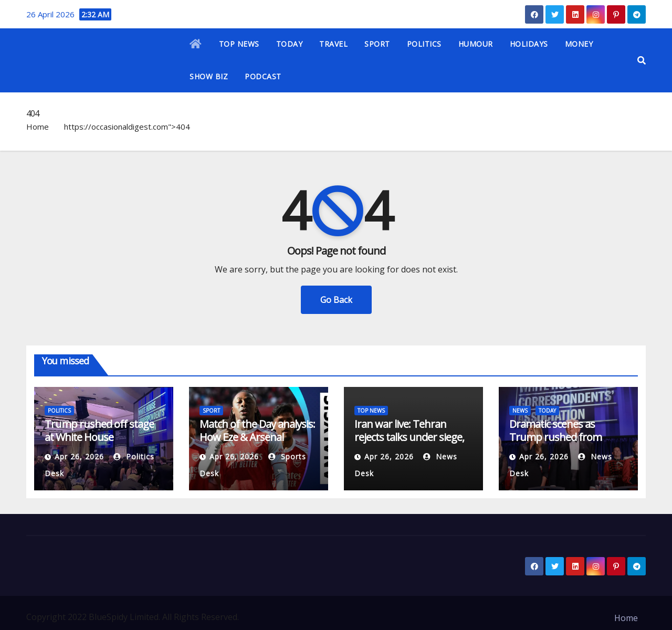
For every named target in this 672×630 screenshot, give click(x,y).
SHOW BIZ (209, 76)
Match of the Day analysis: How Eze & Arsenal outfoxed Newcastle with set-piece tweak (257, 444)
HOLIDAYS (529, 44)
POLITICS (424, 44)
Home (38, 127)
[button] (642, 60)
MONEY (579, 44)
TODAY (290, 44)
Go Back (336, 300)
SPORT (377, 44)
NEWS (520, 411)
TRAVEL (333, 44)
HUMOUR (476, 44)
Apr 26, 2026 (79, 456)
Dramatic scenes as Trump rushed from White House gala (555, 437)
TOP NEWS (239, 44)
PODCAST (263, 76)
